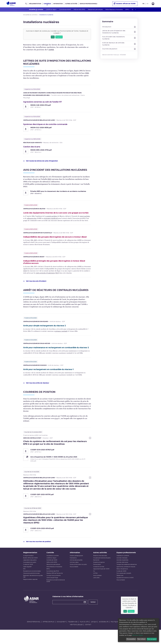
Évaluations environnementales (32, 584)
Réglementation (35, 4)
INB (87, 73)
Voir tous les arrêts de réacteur (36, 393)
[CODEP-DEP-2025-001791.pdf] (57, 506)
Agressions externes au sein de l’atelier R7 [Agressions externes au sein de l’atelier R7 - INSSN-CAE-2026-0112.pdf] (45, 102)
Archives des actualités (76, 573)
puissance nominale (61, 338)
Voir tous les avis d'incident (35, 288)
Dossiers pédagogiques (76, 569)
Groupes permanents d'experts (102, 571)
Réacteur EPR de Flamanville (55, 586)
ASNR (51, 50)
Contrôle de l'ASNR (65, 10)
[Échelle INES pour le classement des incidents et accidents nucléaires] (57, 193)
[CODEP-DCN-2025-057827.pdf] (57, 461)
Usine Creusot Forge (52, 591)
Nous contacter (74, 579)
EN (148, 4)
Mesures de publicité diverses (31, 586)
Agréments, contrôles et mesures (126, 579)
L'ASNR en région (51, 10)
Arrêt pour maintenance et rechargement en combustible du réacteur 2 (55, 356)
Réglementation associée (30, 592)
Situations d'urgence (99, 575)
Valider (93, 615)
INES (49, 180)
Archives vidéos (74, 575)
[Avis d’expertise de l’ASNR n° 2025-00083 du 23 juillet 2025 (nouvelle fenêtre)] (61, 467)
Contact (88, 637)
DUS (25, 278)
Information (58, 4)
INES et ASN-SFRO (80, 10)
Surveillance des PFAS (53, 584)
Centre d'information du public (78, 577)
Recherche (96, 573)
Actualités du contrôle (36, 10)
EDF (36, 246)
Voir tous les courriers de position (37, 552)
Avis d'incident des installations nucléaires (119, 38)
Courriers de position (119, 49)
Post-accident (97, 577)
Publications (73, 571)
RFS (24, 582)
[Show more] (90, 448)
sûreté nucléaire (85, 220)
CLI (94, 584)
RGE (57, 280)
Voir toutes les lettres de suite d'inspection (41, 162)
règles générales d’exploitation (45, 280)
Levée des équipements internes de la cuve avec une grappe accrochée (55, 215)
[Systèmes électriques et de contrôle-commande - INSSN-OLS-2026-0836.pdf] (57, 129)
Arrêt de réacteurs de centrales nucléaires (119, 44)
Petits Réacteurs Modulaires (114, 10)
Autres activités (71, 4)
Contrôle (47, 4)
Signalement (61, 635)
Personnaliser (131, 639)
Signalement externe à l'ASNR (125, 591)
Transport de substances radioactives (127, 577)
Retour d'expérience (122, 582)
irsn (56, 429)
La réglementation (28, 569)
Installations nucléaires (123, 569)
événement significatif (51, 222)
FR (143, 4)
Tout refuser (141, 639)
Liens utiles (96, 591)
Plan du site (84, 635)
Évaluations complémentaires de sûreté (56, 594)
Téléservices (120, 588)
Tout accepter (152, 639)
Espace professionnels (89, 4)
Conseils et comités (99, 579)
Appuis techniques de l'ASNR (101, 582)
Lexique (94, 635)
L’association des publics (30, 573)
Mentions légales (76, 637)
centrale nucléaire (51, 220)
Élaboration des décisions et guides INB (33, 589)
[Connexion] (153, 4)
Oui (53, 37)
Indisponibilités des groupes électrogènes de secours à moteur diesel (56, 242)
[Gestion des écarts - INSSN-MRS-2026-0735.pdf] (57, 152)
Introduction (119, 27)
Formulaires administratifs (124, 586)
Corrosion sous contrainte (54, 588)
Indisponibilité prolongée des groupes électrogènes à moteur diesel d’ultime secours (55, 269)
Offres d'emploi (48, 635)
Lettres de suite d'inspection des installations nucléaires (119, 32)
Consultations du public (30, 575)
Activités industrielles (122, 573)
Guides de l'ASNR (28, 577)
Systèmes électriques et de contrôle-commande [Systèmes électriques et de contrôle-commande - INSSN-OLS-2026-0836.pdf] (48, 125)
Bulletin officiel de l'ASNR (125, 4)
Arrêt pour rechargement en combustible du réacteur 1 (52, 379)
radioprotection (32, 222)
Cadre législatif (27, 579)
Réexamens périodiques (95, 10)
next (136, 10)
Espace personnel (34, 635)
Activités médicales (122, 571)
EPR (37, 445)
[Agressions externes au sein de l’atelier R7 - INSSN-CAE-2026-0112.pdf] (57, 107)
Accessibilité (104, 635)
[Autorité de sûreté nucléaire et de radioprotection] (11, 4)
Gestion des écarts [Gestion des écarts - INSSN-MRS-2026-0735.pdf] (33, 147)
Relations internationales (100, 569)
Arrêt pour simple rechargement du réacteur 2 (48, 333)
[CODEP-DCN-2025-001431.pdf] (57, 540)
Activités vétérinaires (122, 575)
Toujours (59, 37)
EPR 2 (127, 10)
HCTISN (95, 586)
